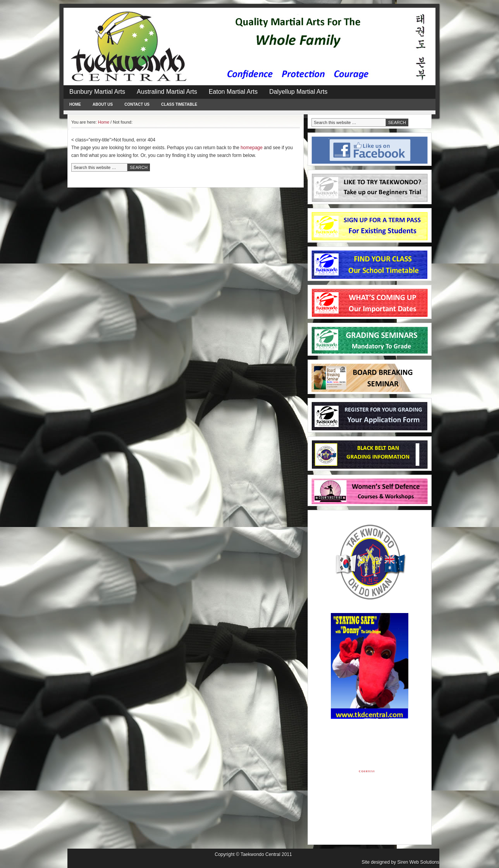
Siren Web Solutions (418, 862)
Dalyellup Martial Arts (298, 92)
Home (75, 104)
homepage (252, 148)
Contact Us (137, 104)
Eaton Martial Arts (233, 92)
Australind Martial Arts (167, 92)
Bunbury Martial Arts (97, 92)
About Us (103, 104)
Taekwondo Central (261, 854)
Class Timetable (179, 104)
